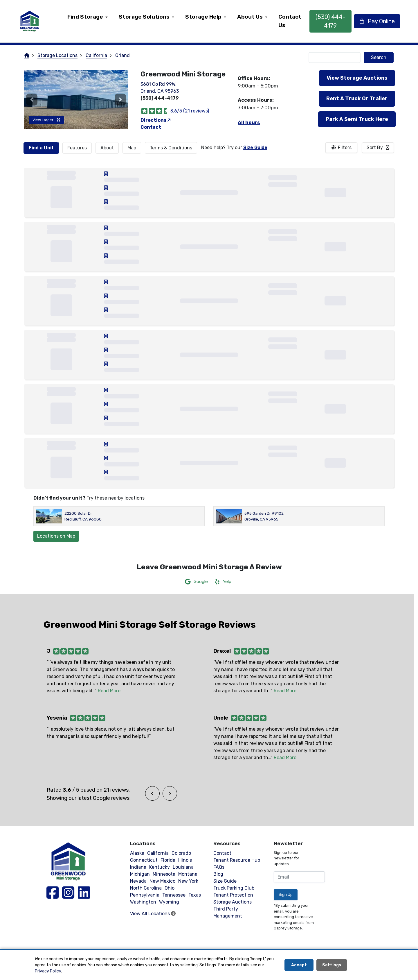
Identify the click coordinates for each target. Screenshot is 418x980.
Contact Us (290, 21)
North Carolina (146, 888)
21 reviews (116, 790)
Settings (332, 965)
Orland (122, 55)
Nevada (138, 881)
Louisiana (183, 867)
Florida (168, 860)
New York (188, 881)
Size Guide (255, 147)
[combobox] (378, 148)
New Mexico (162, 881)
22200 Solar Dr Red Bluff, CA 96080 (83, 516)
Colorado (181, 853)
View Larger (46, 120)
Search (379, 57)
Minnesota (164, 874)
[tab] (41, 148)
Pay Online (376, 21)
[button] (32, 99)
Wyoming (169, 902)
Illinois (185, 860)
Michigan (140, 874)
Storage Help (204, 17)
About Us (250, 17)
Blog (218, 874)
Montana (188, 874)
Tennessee (174, 895)
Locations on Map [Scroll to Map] (56, 536)
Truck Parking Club (234, 888)
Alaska (137, 853)
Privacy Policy (48, 971)
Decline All (366, 965)
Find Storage (85, 17)
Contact (151, 127)
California (96, 55)
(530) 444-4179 (330, 21)
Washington (143, 902)
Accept (299, 965)
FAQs (219, 867)
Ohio (170, 888)
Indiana (138, 867)
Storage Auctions (233, 902)
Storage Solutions (144, 17)
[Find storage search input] (335, 58)
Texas (195, 895)
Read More (109, 691)
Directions (156, 120)
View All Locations (153, 914)
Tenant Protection (233, 895)
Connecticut (144, 860)
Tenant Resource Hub (237, 860)
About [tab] (107, 148)
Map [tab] (132, 148)
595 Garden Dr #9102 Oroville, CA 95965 (264, 516)
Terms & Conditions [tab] (171, 148)
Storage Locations (57, 55)
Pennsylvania (145, 895)
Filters (345, 147)
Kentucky (160, 867)
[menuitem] (88, 21)
